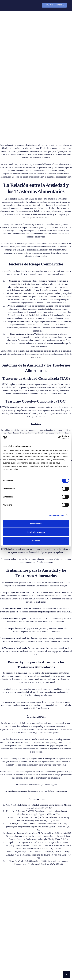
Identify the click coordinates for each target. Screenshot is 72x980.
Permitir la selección (36, 532)
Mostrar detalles (56, 515)
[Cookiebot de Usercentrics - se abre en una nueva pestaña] (58, 437)
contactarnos (61, 719)
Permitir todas (36, 524)
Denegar (36, 541)
